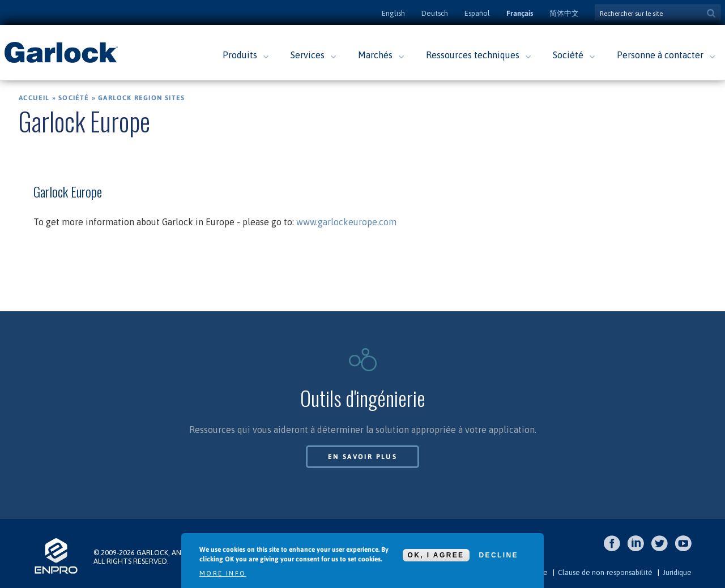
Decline (499, 555)
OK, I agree (436, 555)
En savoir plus (363, 457)
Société (568, 55)
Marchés (375, 55)
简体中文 (564, 13)
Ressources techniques (473, 55)
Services (308, 55)
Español (477, 13)
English (393, 13)
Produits (240, 55)
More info (223, 573)
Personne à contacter (660, 55)
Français (520, 13)
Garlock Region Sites (141, 98)
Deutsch (435, 13)
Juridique (677, 572)
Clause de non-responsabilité (605, 572)
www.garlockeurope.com (346, 222)
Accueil (34, 98)
